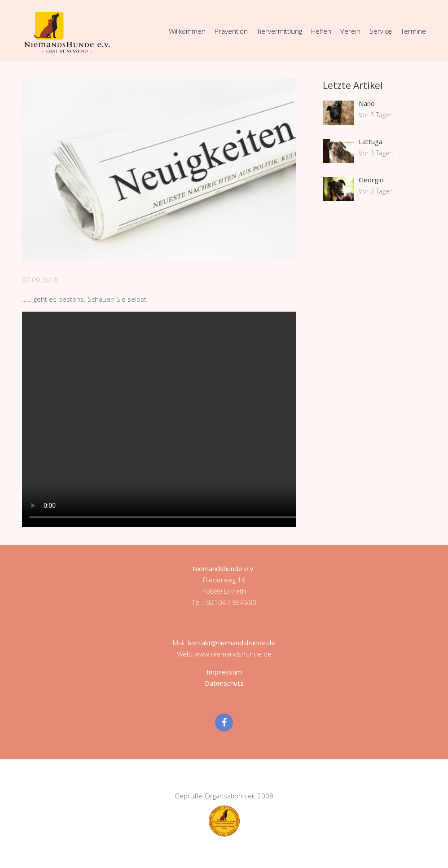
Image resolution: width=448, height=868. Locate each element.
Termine (413, 31)
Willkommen (187, 31)
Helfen (321, 31)
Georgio (371, 180)
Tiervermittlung (279, 31)
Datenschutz (224, 683)
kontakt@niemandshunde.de (232, 643)
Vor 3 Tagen (376, 115)
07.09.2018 (40, 280)
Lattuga (371, 141)
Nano (367, 103)
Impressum (224, 672)
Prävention (231, 31)
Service (381, 31)
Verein (350, 31)
